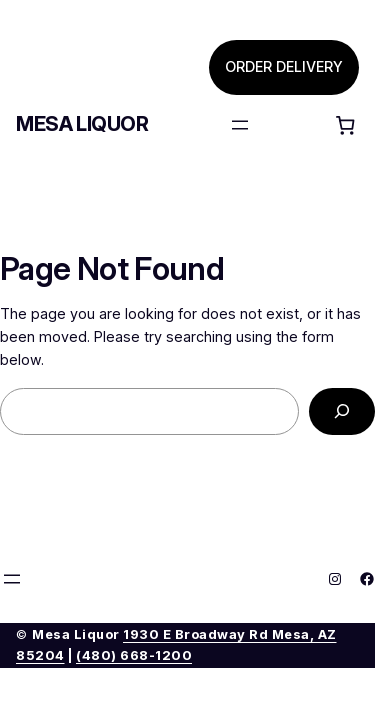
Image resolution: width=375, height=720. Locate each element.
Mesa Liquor (82, 124)
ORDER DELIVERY (284, 66)
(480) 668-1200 (134, 655)
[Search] (342, 411)
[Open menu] (240, 125)
